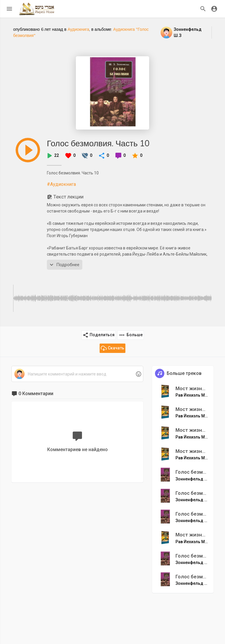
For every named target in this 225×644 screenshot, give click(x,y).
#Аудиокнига (61, 184)
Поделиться (99, 335)
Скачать (112, 348)
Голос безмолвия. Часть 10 (98, 143)
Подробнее (64, 265)
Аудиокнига (79, 29)
